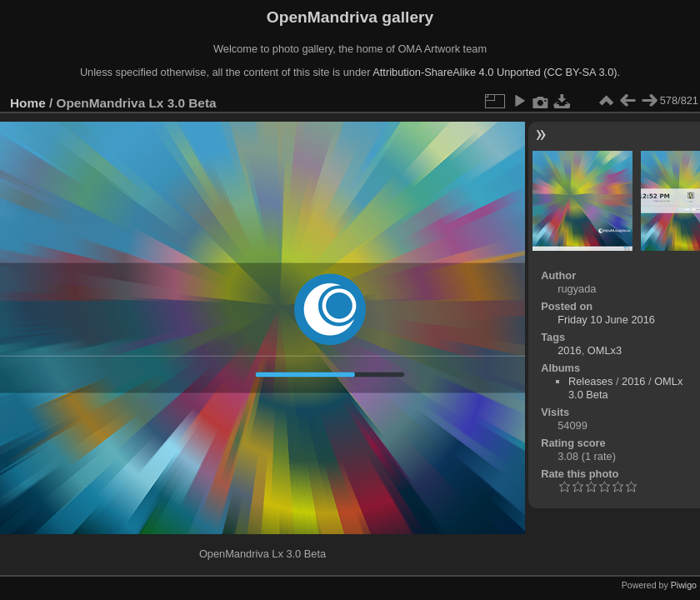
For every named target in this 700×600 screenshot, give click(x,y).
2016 (569, 350)
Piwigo (684, 585)
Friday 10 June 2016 (606, 320)
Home (28, 103)
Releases (590, 381)
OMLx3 (605, 350)
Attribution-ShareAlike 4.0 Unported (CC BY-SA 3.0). (496, 72)
